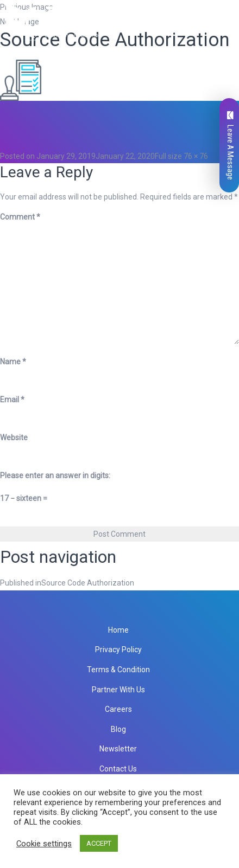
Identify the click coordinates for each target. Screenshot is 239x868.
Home (118, 630)
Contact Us (118, 769)
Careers (118, 709)
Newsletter (118, 749)
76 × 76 (196, 156)
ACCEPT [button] (99, 843)
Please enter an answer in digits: (55, 475)
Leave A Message (230, 146)
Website (14, 438)
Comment (20, 217)
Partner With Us (118, 690)
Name (13, 362)
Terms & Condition (118, 670)
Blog (118, 729)
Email (12, 400)
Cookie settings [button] (44, 844)
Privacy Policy (118, 650)
